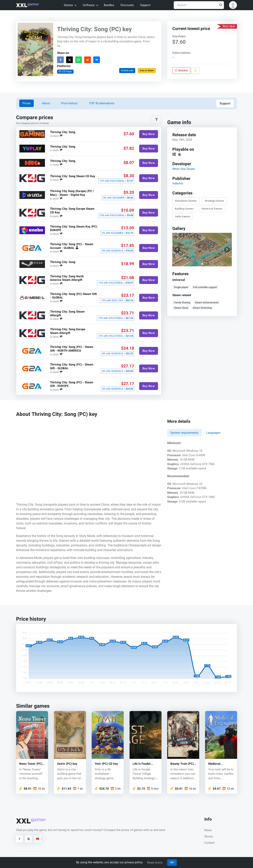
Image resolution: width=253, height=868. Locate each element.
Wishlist (181, 70)
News (208, 830)
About (46, 103)
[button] (233, 5)
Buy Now (149, 134)
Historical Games (212, 209)
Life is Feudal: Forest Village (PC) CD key (145, 764)
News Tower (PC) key (31, 764)
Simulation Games (186, 201)
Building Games (184, 209)
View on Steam (147, 70)
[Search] (199, 5)
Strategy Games (214, 201)
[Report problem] (195, 71)
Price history (69, 103)
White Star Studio (184, 169)
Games (70, 5)
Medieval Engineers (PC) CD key (221, 764)
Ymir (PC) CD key (106, 764)
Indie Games (183, 216)
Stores (209, 836)
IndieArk (178, 183)
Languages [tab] (213, 433)
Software (90, 5)
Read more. (155, 863)
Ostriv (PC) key (67, 764)
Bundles (109, 5)
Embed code (127, 70)
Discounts (127, 5)
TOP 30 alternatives (102, 103)
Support (145, 5)
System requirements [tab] (184, 433)
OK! (172, 862)
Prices (26, 103)
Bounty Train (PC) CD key (182, 764)
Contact (210, 843)
